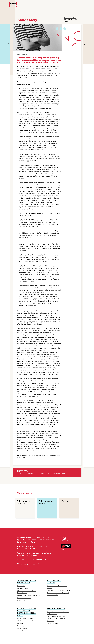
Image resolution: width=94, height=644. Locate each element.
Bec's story (21, 626)
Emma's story (22, 600)
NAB (27, 555)
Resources (50, 621)
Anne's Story (21, 631)
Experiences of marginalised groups (29, 595)
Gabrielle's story (22, 628)
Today (47, 559)
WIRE (22, 540)
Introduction (21, 586)
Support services (52, 623)
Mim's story (21, 623)
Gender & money (23, 588)
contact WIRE (29, 549)
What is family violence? (25, 618)
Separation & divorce (24, 598)
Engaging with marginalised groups (58, 590)
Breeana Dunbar (37, 564)
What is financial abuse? (25, 621)
